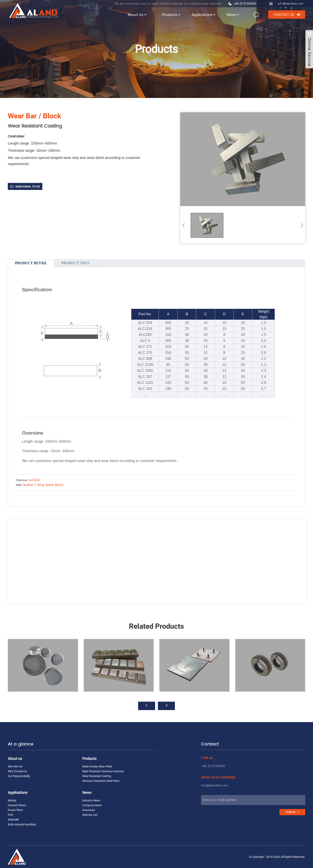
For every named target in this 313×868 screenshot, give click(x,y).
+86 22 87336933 (245, 4)
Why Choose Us (17, 771)
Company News (92, 805)
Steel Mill (13, 820)
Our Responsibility (19, 776)
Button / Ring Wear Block (43, 485)
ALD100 (34, 480)
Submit (290, 812)
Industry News (91, 800)
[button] (301, 225)
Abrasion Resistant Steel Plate (101, 781)
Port (10, 815)
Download (89, 810)
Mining (12, 800)
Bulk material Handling (22, 824)
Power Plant (15, 810)
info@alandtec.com (291, 4)
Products (172, 15)
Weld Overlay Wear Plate (97, 766)
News (233, 15)
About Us (138, 15)
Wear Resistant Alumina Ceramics (103, 771)
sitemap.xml (90, 815)
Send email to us (28, 187)
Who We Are (15, 766)
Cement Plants (17, 805)
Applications (204, 15)
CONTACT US (284, 15)
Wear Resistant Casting (97, 776)
